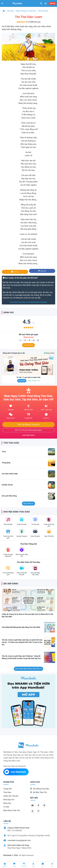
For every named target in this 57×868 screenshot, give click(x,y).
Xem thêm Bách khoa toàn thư (28, 669)
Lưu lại (15, 272)
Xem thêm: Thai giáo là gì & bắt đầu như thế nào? (28, 302)
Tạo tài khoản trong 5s (29, 425)
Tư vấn (6, 807)
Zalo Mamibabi (15, 772)
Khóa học (7, 803)
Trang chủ (8, 789)
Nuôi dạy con (9, 800)
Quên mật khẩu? (29, 435)
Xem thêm (28, 504)
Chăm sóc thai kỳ (11, 796)
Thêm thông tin (34, 381)
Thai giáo (10, 11)
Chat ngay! (22, 381)
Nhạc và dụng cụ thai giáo (26, 11)
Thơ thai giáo (43, 11)
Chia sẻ (42, 271)
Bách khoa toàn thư (12, 810)
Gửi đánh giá (28, 345)
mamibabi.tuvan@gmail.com (19, 840)
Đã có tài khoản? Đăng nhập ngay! (28, 430)
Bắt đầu (52, 3)
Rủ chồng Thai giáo (40, 789)
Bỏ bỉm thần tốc (39, 792)
